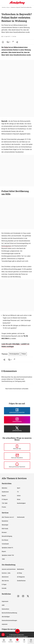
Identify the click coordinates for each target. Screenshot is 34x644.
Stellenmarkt (21, 517)
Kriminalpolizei (6, 246)
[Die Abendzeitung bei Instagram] (17, 420)
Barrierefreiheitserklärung (9, 613)
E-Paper (4, 584)
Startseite (4, 7)
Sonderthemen (21, 581)
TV (18, 492)
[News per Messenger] (17, 447)
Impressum (5, 601)
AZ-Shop (19, 573)
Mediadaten (21, 569)
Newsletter (5, 521)
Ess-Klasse (5, 540)
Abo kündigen (6, 617)
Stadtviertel (5, 492)
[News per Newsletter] (17, 456)
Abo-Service (5, 581)
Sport (19, 488)
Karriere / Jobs (6, 573)
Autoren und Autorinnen (9, 569)
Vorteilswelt (5, 544)
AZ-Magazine (21, 577)
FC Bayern (5, 499)
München (4, 488)
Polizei (6, 47)
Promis (4, 507)
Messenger (5, 525)
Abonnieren (5, 577)
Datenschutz (5, 609)
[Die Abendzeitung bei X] (17, 429)
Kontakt (4, 588)
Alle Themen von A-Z (8, 517)
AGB (3, 605)
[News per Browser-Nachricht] (17, 465)
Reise (19, 499)
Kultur (19, 496)
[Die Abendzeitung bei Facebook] (17, 411)
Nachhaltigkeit (21, 503)
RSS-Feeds (5, 529)
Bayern (8, 7)
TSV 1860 (5, 503)
